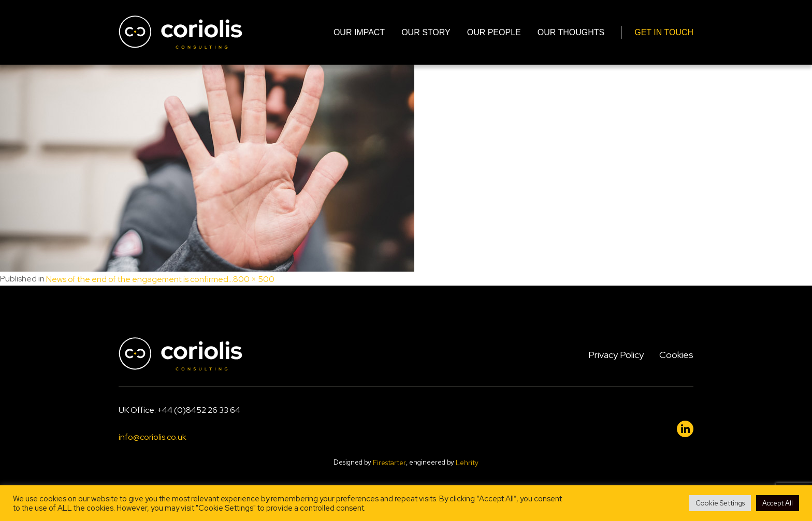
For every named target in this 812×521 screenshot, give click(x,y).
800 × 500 (254, 279)
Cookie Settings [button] (720, 503)
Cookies (676, 355)
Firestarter (389, 463)
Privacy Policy (616, 355)
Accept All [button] (778, 503)
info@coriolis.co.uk (153, 437)
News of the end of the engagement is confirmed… (140, 279)
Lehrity (467, 463)
